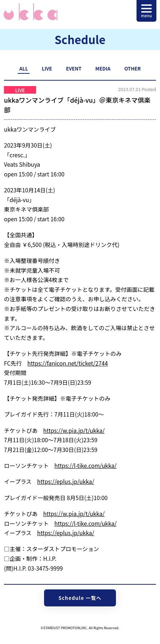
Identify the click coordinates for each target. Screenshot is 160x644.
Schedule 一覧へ (80, 598)
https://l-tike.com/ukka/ (86, 465)
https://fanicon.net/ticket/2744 (68, 363)
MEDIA (103, 69)
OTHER (132, 69)
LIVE (47, 69)
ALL (24, 69)
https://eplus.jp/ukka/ (66, 481)
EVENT (74, 69)
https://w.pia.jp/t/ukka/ (74, 430)
